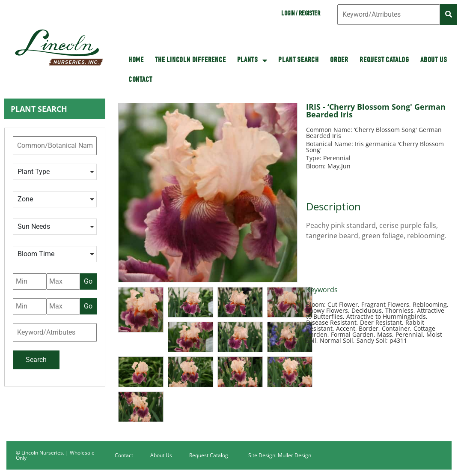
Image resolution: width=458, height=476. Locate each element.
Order (339, 60)
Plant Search (299, 60)
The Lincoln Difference (190, 60)
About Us (434, 60)
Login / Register (301, 14)
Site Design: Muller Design (280, 455)
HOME (136, 60)
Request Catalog (384, 60)
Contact (140, 80)
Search (36, 360)
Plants (252, 60)
